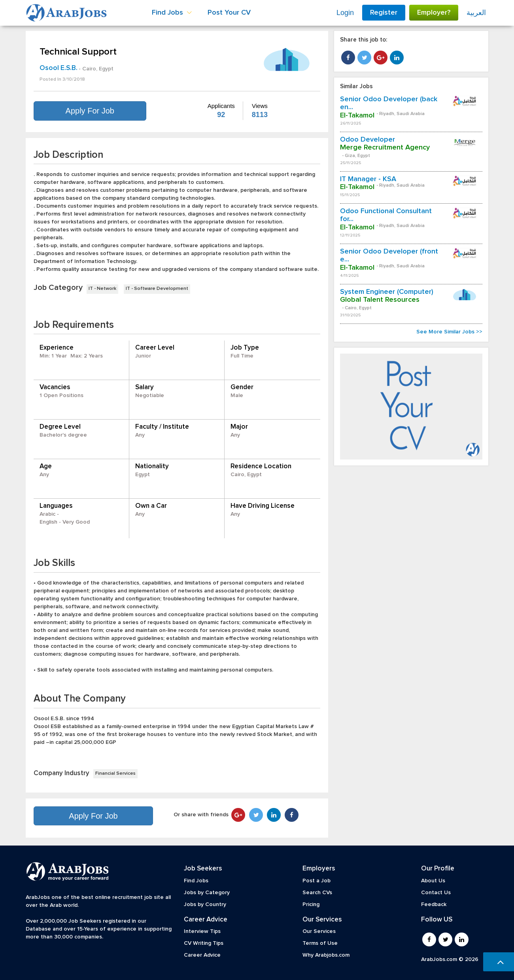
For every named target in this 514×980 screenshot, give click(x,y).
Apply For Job (90, 111)
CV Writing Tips (204, 943)
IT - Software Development (157, 289)
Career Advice (202, 955)
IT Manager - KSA (368, 179)
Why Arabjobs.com (326, 955)
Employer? (434, 13)
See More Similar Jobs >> (449, 332)
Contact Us (436, 893)
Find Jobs (196, 881)
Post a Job (317, 881)
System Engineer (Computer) (387, 292)
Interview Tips (202, 931)
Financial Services (115, 774)
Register (384, 13)
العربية (476, 13)
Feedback (434, 904)
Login (345, 13)
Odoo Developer (368, 140)
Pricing (311, 904)
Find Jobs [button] (172, 13)
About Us (433, 881)
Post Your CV (229, 13)
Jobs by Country (205, 904)
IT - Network (102, 289)
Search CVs (317, 893)
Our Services (319, 931)
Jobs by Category (207, 893)
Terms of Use (320, 943)
